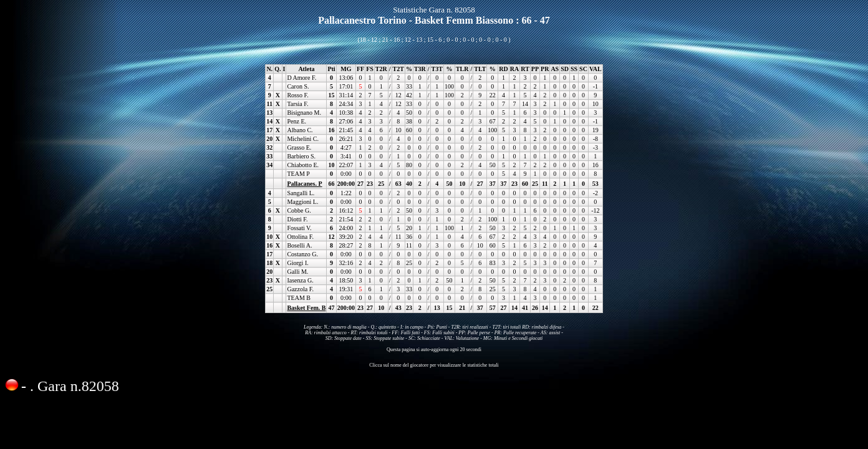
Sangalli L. (301, 193)
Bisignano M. (304, 113)
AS (555, 69)
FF (360, 69)
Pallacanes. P (304, 184)
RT (525, 69)
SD (565, 69)
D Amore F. (301, 78)
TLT (480, 69)
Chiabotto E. (303, 165)
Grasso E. (299, 147)
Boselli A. (299, 245)
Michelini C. (303, 139)
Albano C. (300, 130)
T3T (437, 69)
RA (514, 69)
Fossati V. (299, 228)
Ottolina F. (300, 237)
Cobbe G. (299, 210)
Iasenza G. (300, 280)
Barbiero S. (301, 156)
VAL (596, 69)
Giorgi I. (297, 263)
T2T (398, 69)
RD (503, 69)
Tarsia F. (297, 104)
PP (535, 69)
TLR (462, 69)
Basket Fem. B (306, 308)
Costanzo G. (302, 254)
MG (346, 69)
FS (370, 69)
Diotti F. (297, 219)
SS (574, 69)
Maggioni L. (302, 202)
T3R (420, 69)
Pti (331, 69)
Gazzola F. (300, 289)
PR (545, 69)
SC (583, 69)
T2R (381, 69)
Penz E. (297, 121)
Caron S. (298, 86)
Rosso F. (297, 95)
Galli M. (297, 272)
